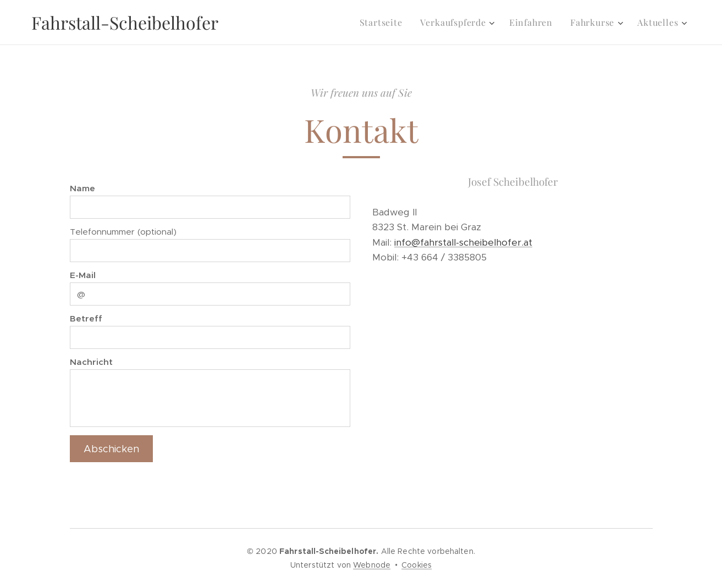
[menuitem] (384, 23)
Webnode (372, 565)
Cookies (417, 565)
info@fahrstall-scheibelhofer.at (463, 242)
